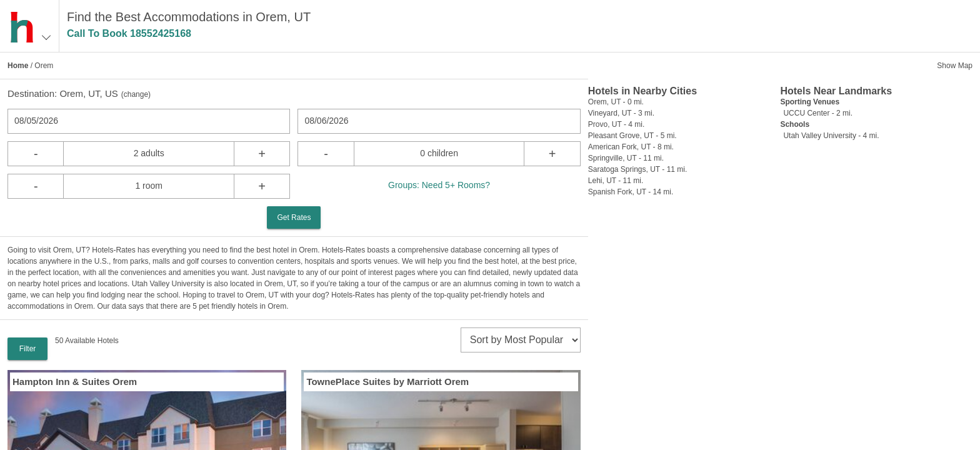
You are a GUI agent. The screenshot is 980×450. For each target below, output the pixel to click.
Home (18, 66)
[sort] (521, 340)
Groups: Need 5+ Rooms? (439, 185)
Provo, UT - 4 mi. (616, 124)
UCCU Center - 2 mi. (818, 113)
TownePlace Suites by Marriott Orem (387, 382)
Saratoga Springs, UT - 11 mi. (638, 169)
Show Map (955, 66)
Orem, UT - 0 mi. (616, 102)
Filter (28, 349)
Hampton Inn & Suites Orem (75, 382)
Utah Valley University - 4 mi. (831, 136)
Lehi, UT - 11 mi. (616, 181)
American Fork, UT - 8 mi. (631, 147)
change (136, 94)
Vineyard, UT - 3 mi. (621, 113)
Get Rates (294, 217)
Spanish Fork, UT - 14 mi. (631, 192)
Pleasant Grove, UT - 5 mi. (632, 136)
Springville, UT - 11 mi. (626, 158)
